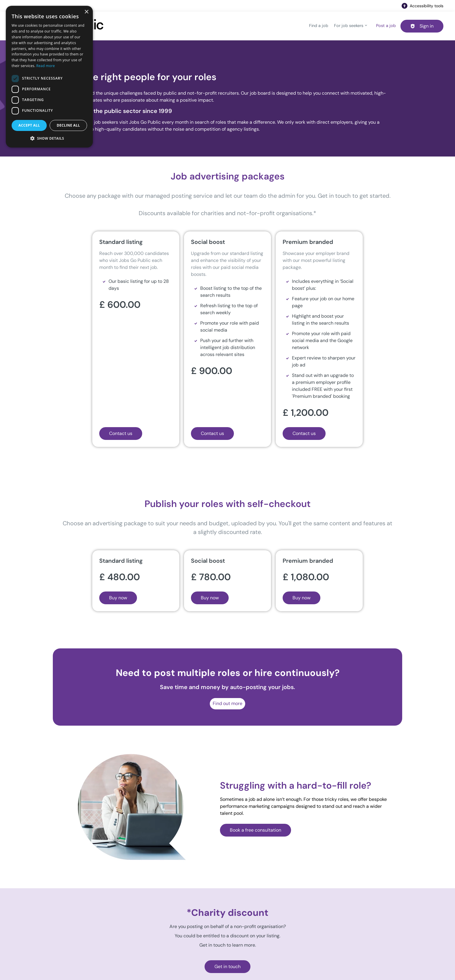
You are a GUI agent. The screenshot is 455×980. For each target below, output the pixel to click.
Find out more (228, 703)
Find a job (319, 26)
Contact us (121, 433)
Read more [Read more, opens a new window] (46, 66)
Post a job (386, 26)
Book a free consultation (256, 830)
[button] (49, 138)
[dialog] (49, 77)
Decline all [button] (68, 125)
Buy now (118, 598)
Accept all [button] (29, 125)
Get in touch (228, 966)
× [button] (86, 12)
